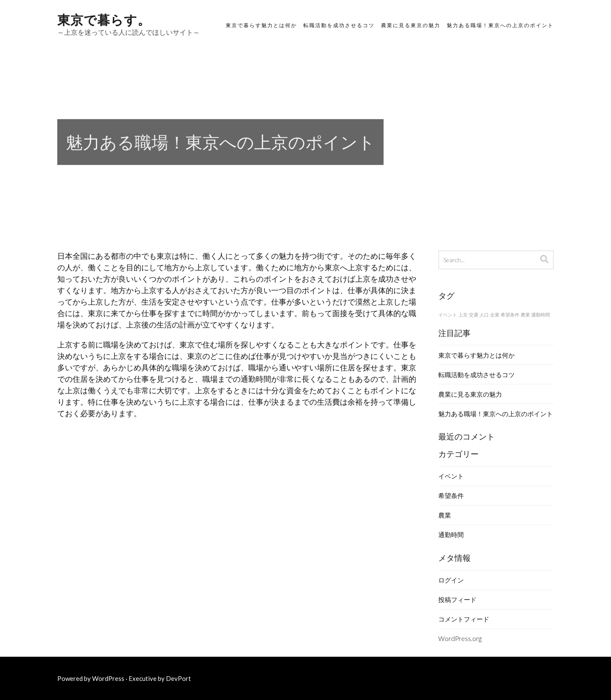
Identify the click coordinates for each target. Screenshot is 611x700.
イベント (451, 476)
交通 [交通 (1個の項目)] (474, 315)
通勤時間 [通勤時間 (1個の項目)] (541, 315)
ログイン (451, 580)
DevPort (178, 678)
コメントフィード (464, 619)
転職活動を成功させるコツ (339, 25)
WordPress (108, 678)
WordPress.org (460, 638)
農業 (445, 515)
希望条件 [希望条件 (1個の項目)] (510, 315)
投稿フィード (457, 599)
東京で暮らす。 (104, 19)
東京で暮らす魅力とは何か (261, 25)
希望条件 (451, 496)
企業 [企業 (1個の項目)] (495, 315)
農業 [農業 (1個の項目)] (525, 315)
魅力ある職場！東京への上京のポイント (500, 25)
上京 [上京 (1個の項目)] (463, 315)
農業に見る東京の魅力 (411, 25)
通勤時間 (451, 535)
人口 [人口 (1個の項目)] (484, 315)
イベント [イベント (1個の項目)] (448, 315)
